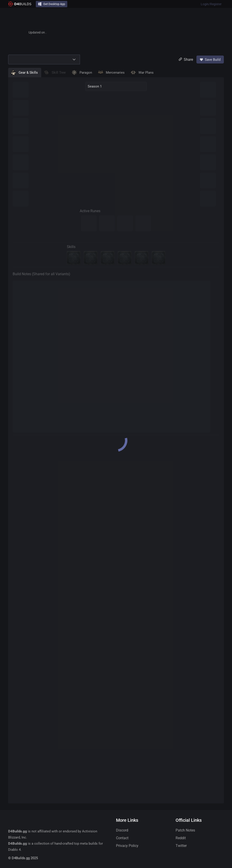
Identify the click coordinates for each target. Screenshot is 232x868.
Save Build (210, 60)
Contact (122, 838)
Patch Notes (185, 830)
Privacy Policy (127, 846)
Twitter (181, 846)
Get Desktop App (52, 4)
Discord (122, 830)
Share (186, 60)
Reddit (181, 838)
